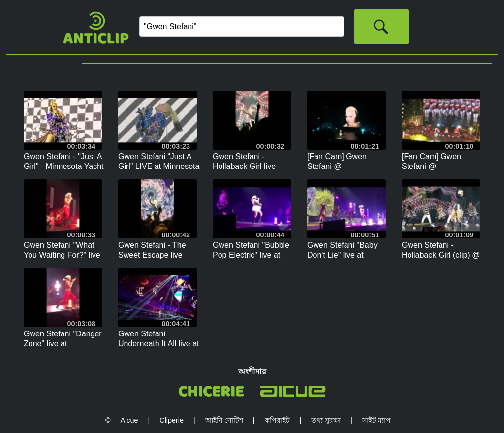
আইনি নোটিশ (224, 420)
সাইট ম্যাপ (377, 420)
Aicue (129, 420)
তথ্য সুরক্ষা (326, 420)
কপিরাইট (277, 420)
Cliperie (172, 420)
